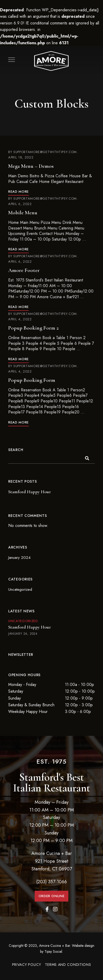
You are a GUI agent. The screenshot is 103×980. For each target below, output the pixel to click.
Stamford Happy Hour (30, 492)
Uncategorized (20, 589)
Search (16, 450)
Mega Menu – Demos (31, 166)
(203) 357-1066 (51, 882)
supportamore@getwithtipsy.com (45, 152)
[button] (52, 896)
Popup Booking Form (32, 380)
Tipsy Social (53, 951)
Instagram (55, 909)
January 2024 (19, 558)
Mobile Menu (23, 213)
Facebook (47, 909)
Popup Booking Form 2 (33, 328)
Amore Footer (24, 270)
